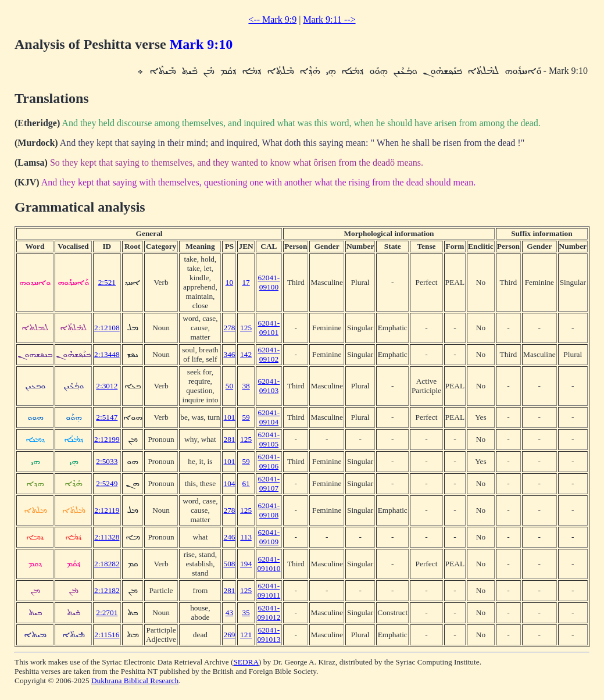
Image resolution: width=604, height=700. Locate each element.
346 (229, 354)
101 (229, 417)
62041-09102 (269, 354)
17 (246, 282)
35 (246, 612)
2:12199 (107, 439)
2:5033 (107, 461)
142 (246, 354)
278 (229, 328)
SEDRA (246, 662)
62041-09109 (269, 537)
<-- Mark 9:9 (272, 19)
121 (246, 635)
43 (229, 612)
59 (246, 417)
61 (246, 483)
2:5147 (107, 417)
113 (246, 537)
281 (229, 439)
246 (229, 537)
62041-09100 (269, 282)
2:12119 (107, 510)
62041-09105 (269, 439)
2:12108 (107, 328)
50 (229, 386)
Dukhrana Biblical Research (135, 681)
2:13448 (107, 354)
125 (246, 328)
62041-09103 (269, 386)
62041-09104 (269, 417)
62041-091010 (269, 564)
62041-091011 (269, 590)
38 (246, 386)
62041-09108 (269, 510)
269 (229, 635)
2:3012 (107, 386)
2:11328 (107, 537)
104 (229, 483)
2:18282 (107, 564)
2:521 (107, 282)
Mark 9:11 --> (329, 19)
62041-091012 (269, 612)
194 (246, 564)
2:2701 (107, 612)
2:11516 (107, 635)
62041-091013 (269, 635)
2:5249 (107, 483)
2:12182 (107, 590)
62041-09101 (269, 328)
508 (229, 564)
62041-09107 (269, 483)
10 (229, 282)
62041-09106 (269, 461)
